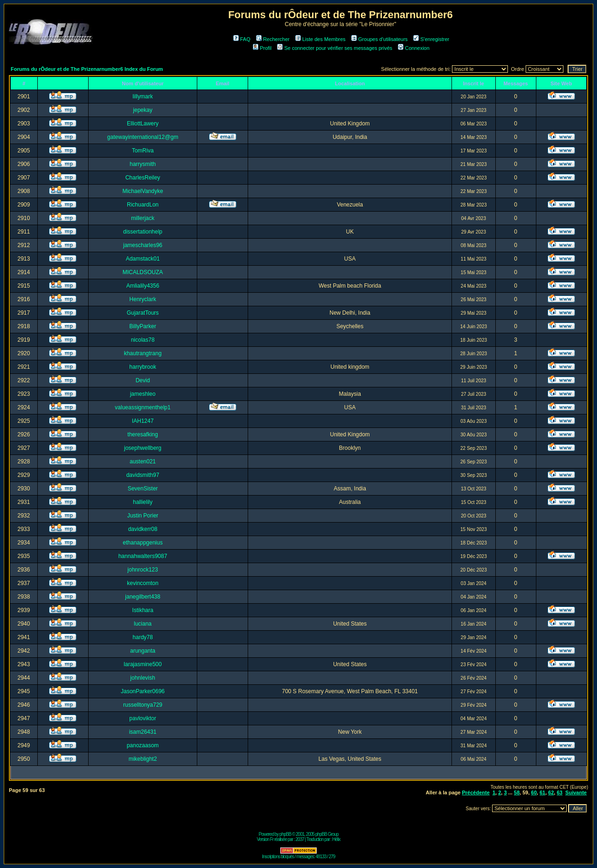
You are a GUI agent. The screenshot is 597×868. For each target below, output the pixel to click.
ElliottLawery (143, 124)
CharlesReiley (143, 178)
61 (542, 792)
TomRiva (143, 151)
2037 (300, 839)
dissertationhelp (143, 232)
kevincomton (142, 583)
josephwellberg (143, 448)
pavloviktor (142, 718)
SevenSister (143, 489)
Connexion (414, 48)
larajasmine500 (142, 664)
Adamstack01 (143, 259)
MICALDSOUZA (143, 272)
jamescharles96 (143, 245)
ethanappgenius (142, 543)
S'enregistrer (431, 39)
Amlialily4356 (143, 286)
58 (517, 792)
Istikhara (142, 610)
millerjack (143, 218)
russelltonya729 (143, 705)
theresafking (142, 434)
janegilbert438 (142, 597)
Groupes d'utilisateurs (379, 39)
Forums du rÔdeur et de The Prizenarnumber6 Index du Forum (87, 69)
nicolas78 (143, 340)
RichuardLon (143, 205)
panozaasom (143, 745)
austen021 (143, 462)
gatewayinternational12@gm (143, 137)
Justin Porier (143, 516)
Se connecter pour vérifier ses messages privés (335, 48)
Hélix (336, 839)
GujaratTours (143, 313)
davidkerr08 (143, 529)
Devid (143, 380)
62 (551, 792)
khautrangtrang (143, 353)
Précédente (476, 792)
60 (534, 792)
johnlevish (142, 678)
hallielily (143, 502)
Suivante (576, 792)
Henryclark (142, 299)
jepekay (142, 110)
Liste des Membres (320, 39)
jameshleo (143, 394)
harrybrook (142, 367)
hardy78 (142, 637)
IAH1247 (143, 421)
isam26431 (143, 732)
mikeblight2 (143, 759)
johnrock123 (142, 570)
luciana (143, 624)
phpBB (285, 834)
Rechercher (273, 39)
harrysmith (143, 164)
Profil (262, 48)
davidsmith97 (143, 475)
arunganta (143, 651)
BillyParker (142, 326)
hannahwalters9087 (143, 556)
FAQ (242, 39)
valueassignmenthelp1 (142, 407)
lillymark (142, 96)
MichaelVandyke (142, 191)
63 (560, 792)
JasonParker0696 (143, 691)
